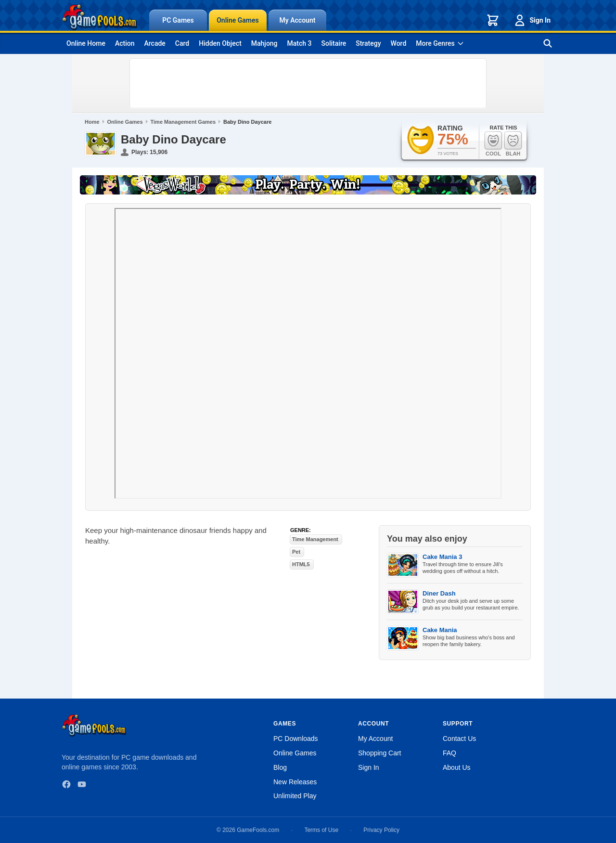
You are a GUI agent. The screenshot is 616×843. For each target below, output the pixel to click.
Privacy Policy (381, 830)
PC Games (178, 20)
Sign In (532, 20)
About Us (457, 767)
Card (182, 43)
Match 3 (300, 43)
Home (92, 122)
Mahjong (264, 43)
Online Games (238, 20)
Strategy (368, 43)
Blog (280, 767)
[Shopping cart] (493, 20)
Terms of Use (321, 830)
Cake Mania (440, 630)
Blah (513, 144)
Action (125, 43)
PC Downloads (296, 739)
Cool (493, 144)
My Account (298, 20)
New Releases (295, 782)
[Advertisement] (308, 83)
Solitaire (334, 43)
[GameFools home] (100, 17)
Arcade (154, 43)
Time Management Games (183, 122)
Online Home (86, 43)
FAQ (449, 753)
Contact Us (459, 739)
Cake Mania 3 (442, 557)
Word (399, 43)
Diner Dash (439, 593)
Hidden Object (220, 43)
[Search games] (548, 43)
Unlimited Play (295, 796)
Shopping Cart (380, 753)
